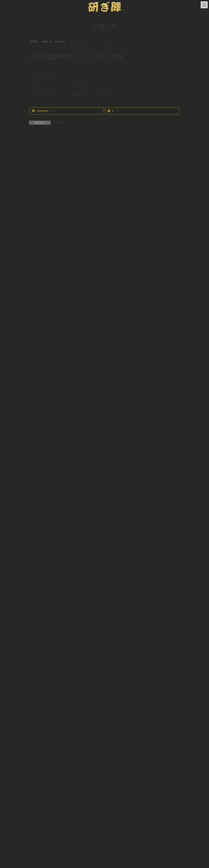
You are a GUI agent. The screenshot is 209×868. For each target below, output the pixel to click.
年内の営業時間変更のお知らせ (106, 437)
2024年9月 (38, 654)
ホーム (37, 760)
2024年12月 (39, 638)
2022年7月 (38, 731)
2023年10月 (39, 708)
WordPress (83, 861)
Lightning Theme (103, 861)
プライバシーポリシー (156, 760)
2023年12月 (39, 692)
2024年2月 (38, 685)
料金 (71, 760)
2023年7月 (38, 715)
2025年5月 (38, 608)
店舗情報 (55, 760)
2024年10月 (39, 646)
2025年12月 (39, 585)
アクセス (129, 760)
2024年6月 (38, 669)
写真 (112, 760)
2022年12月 (39, 723)
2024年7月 (38, 661)
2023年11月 (39, 700)
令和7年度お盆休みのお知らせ (106, 239)
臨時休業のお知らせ (99, 200)
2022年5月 (38, 738)
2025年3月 (38, 623)
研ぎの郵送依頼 (92, 760)
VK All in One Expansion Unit (129, 861)
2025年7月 (38, 600)
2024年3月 (38, 677)
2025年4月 (38, 615)
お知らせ (58, 122)
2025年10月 (39, 592)
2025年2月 (38, 631)
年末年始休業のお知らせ (105, 160)
